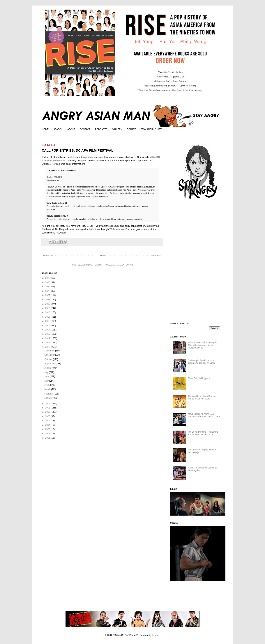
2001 (48, 438)
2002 (48, 434)
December (50, 351)
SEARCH (58, 129)
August (48, 368)
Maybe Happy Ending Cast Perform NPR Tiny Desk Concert (204, 415)
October (49, 359)
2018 (48, 312)
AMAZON (120, 265)
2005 (48, 421)
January (49, 398)
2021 (48, 300)
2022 (48, 295)
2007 (48, 412)
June (47, 376)
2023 (48, 291)
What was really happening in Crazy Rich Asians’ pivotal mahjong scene (203, 345)
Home (103, 256)
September (50, 364)
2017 (48, 317)
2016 (48, 321)
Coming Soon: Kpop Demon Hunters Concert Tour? (202, 397)
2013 (48, 334)
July (47, 372)
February (49, 394)
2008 (48, 408)
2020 (48, 304)
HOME (45, 129)
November (50, 355)
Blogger (156, 635)
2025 (48, 282)
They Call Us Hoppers (199, 378)
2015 (48, 325)
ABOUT (71, 129)
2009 (48, 404)
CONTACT (85, 129)
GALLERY (117, 129)
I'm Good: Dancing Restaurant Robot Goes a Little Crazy (203, 433)
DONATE (131, 129)
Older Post (156, 256)
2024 (48, 287)
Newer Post (48, 256)
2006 (48, 416)
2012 (48, 338)
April (47, 385)
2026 (48, 278)
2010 (48, 347)
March (48, 389)
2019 (48, 308)
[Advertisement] (198, 261)
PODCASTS (101, 129)
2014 (48, 330)
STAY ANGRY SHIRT (151, 129)
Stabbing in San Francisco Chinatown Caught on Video (202, 362)
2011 (48, 343)
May (47, 381)
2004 (48, 425)
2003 (48, 429)
